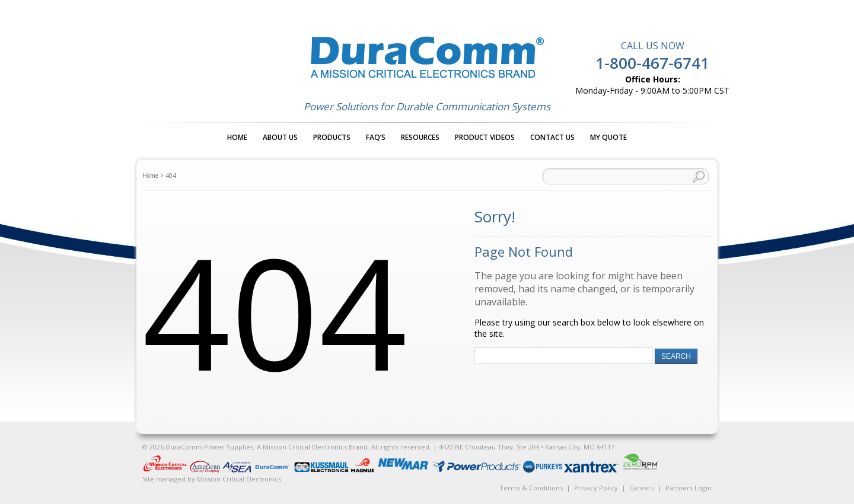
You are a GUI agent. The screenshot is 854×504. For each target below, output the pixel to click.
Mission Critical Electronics (239, 479)
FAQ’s (376, 137)
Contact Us (552, 137)
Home (237, 137)
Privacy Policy (596, 488)
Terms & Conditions (531, 488)
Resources (420, 137)
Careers (642, 488)
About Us (280, 137)
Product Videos (485, 137)
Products (332, 137)
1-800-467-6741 (652, 63)
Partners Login (689, 488)
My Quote (608, 137)
